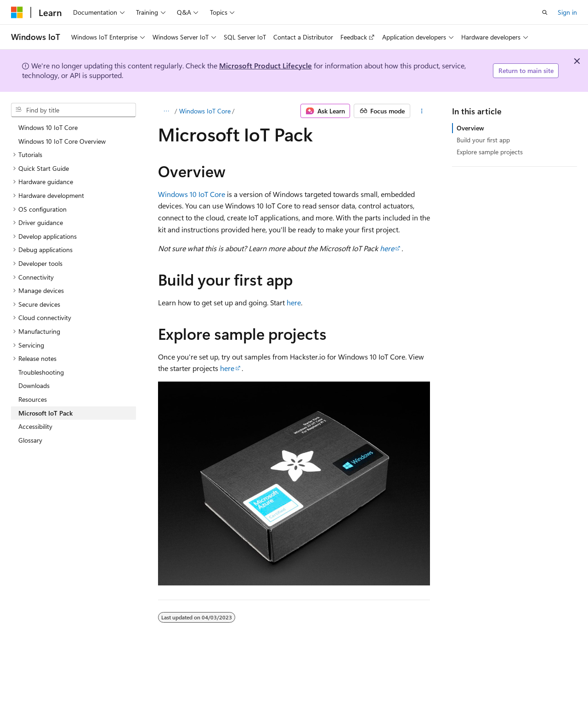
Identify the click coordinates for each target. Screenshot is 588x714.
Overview (470, 128)
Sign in (567, 12)
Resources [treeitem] (33, 399)
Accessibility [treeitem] (35, 426)
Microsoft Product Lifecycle (266, 65)
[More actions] (422, 111)
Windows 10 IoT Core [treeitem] (48, 127)
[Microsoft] (17, 12)
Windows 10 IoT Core (192, 194)
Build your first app (483, 140)
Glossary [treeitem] (30, 440)
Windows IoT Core (205, 111)
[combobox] (73, 110)
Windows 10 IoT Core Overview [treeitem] (62, 141)
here (387, 248)
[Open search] (545, 12)
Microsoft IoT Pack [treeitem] (45, 413)
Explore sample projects (490, 152)
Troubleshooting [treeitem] (41, 372)
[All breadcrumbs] (166, 111)
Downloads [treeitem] (34, 385)
